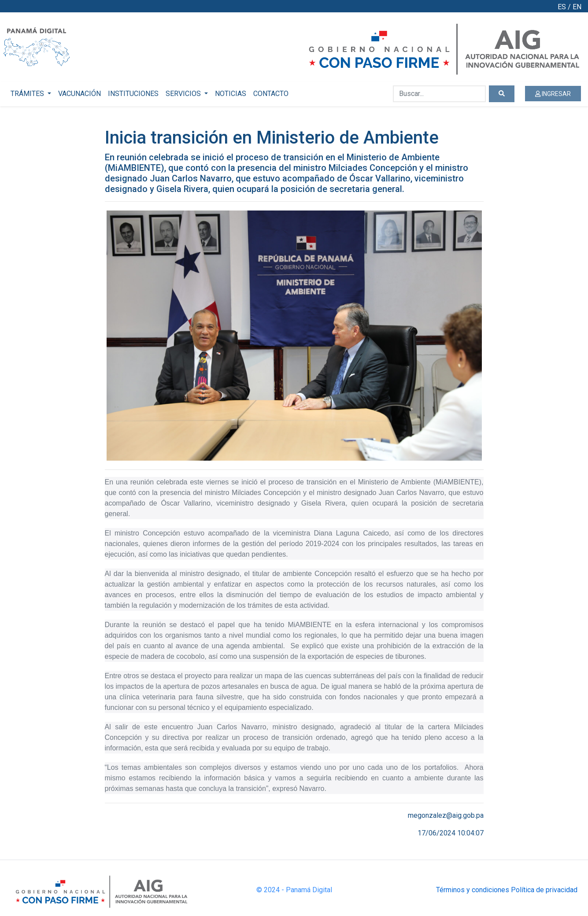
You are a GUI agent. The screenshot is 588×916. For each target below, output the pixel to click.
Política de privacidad (544, 890)
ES (562, 7)
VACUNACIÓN (80, 94)
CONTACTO (271, 94)
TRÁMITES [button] (28, 94)
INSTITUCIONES (133, 94)
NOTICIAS (231, 94)
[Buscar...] (439, 94)
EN (577, 7)
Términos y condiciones (473, 890)
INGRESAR (553, 94)
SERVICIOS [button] (184, 94)
